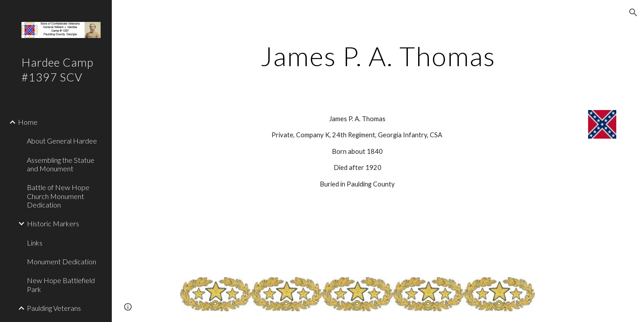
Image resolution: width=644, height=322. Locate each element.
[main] (378, 56)
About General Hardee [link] (62, 141)
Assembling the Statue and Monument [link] (61, 164)
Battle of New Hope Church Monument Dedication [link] (58, 196)
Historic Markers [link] (53, 223)
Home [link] (28, 122)
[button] (633, 13)
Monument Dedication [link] (61, 261)
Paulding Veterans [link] (54, 308)
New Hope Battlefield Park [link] (61, 284)
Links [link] (35, 243)
